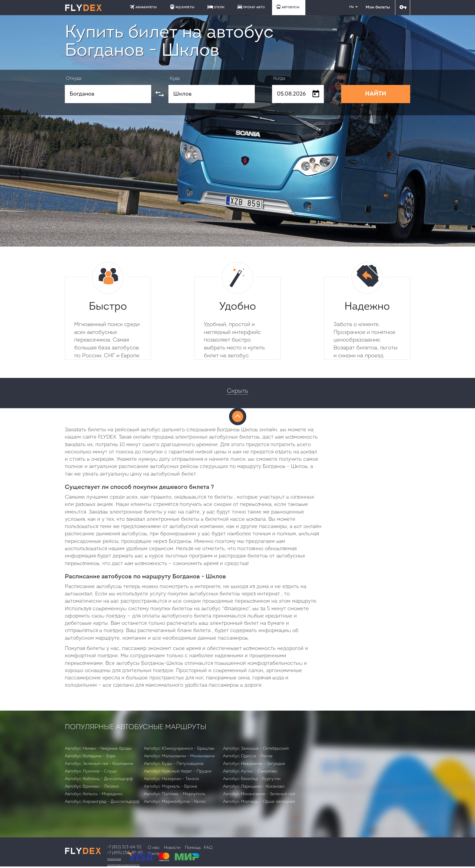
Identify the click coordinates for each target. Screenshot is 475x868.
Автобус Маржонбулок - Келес (175, 802)
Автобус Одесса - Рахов (248, 756)
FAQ (208, 848)
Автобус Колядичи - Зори (90, 756)
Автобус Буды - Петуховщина (174, 764)
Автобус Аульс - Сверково (250, 771)
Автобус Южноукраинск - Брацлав (179, 749)
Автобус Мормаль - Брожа (171, 787)
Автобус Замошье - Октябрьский (256, 749)
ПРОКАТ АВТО (251, 7)
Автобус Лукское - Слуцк (91, 771)
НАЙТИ (376, 94)
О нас (154, 848)
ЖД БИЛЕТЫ (182, 7)
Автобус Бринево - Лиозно (92, 787)
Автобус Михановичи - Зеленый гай (259, 794)
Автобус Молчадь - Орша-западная (259, 802)
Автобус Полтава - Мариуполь (175, 794)
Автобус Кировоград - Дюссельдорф (102, 802)
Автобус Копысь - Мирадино (94, 794)
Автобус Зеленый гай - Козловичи (99, 764)
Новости (172, 848)
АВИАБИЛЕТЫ (143, 7)
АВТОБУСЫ (288, 7)
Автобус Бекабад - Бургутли (252, 779)
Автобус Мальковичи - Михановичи (179, 756)
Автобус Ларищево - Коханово (254, 787)
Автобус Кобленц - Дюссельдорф (99, 779)
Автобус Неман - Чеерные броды (98, 749)
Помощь (193, 848)
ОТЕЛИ (216, 7)
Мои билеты (378, 7)
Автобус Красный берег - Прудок (178, 771)
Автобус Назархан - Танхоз (171, 779)
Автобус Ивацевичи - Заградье (254, 764)
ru (351, 7)
